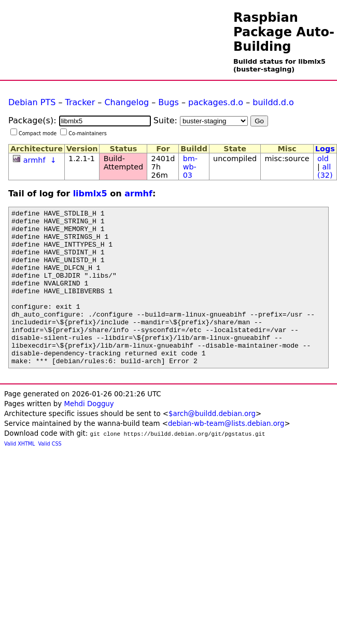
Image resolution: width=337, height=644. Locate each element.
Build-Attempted (124, 163)
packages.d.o (216, 102)
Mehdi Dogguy (89, 435)
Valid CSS (50, 475)
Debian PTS (32, 102)
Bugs (168, 102)
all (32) (325, 171)
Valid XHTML (19, 475)
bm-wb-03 (190, 167)
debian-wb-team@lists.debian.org (226, 455)
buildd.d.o (273, 102)
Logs (325, 149)
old (323, 159)
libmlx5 (90, 194)
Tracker (80, 102)
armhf (34, 160)
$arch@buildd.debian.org (212, 445)
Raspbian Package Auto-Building (284, 32)
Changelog (127, 102)
